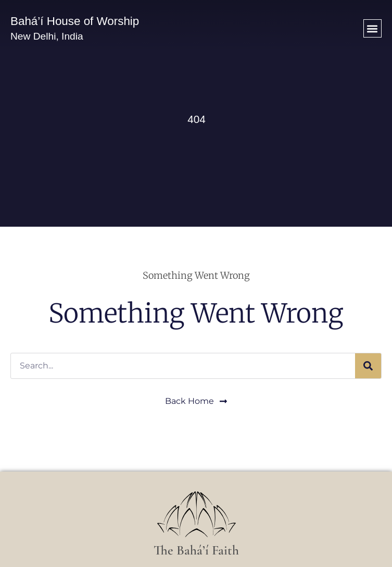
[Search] (368, 366)
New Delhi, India (47, 36)
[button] (372, 28)
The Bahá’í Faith (196, 550)
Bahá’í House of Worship (75, 21)
